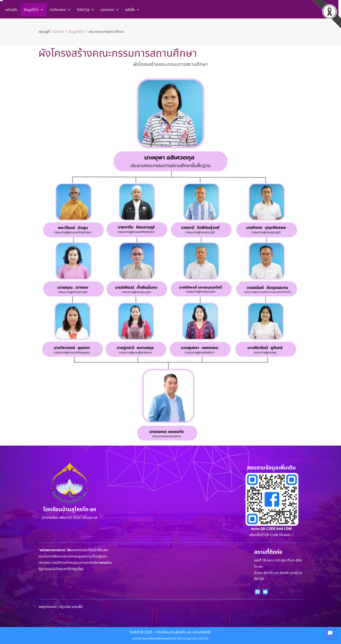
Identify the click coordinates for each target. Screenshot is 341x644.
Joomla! (137, 639)
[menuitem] (11, 10)
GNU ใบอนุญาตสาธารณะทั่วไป (193, 639)
